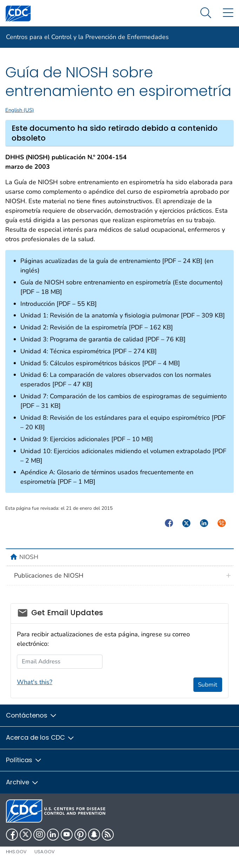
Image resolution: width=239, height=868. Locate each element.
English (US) (20, 110)
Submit (208, 685)
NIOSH (29, 557)
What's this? (35, 682)
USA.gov (45, 852)
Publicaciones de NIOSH (49, 576)
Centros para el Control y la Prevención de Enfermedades (87, 37)
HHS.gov (16, 852)
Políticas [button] (24, 760)
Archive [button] (22, 782)
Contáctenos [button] (32, 715)
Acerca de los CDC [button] (40, 737)
